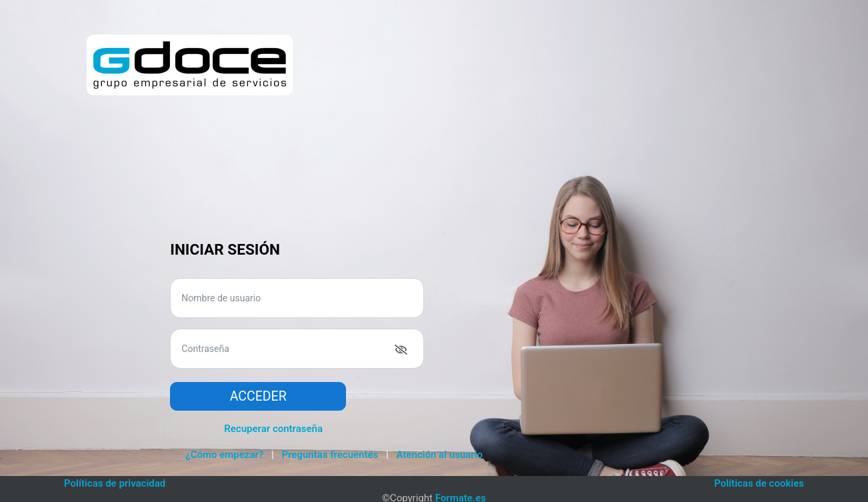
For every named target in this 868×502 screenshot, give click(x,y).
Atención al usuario (439, 455)
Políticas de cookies (759, 483)
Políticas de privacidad (115, 483)
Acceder (258, 396)
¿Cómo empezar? (224, 455)
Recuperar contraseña (273, 429)
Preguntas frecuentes (330, 455)
